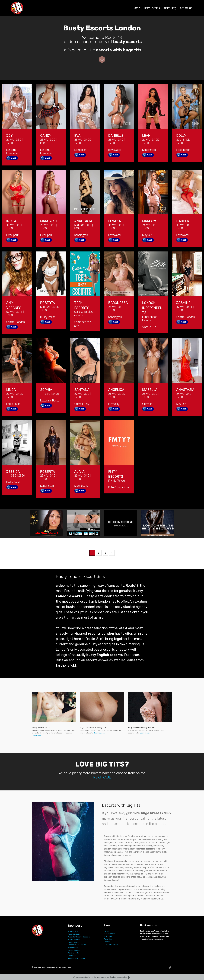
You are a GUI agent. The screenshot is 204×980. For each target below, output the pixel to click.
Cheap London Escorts (77, 945)
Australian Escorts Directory (79, 937)
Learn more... (39, 736)
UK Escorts (72, 955)
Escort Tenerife (74, 939)
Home (136, 8)
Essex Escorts (73, 942)
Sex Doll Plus (73, 932)
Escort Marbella (74, 934)
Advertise (108, 939)
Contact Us (185, 8)
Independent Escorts (76, 958)
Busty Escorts (151, 8)
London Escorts (74, 950)
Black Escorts (73, 948)
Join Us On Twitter (111, 944)
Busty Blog (169, 8)
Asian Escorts (73, 953)
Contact (107, 942)
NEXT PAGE (102, 777)
